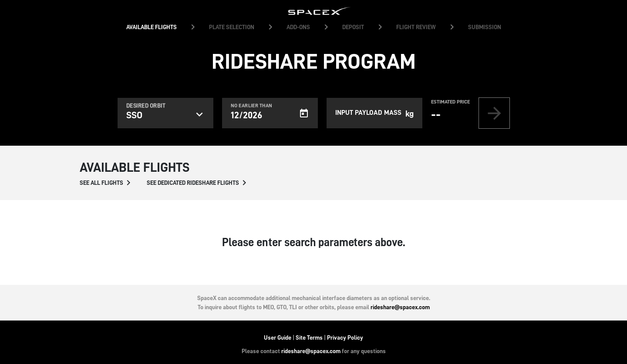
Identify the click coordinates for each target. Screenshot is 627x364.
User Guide (278, 337)
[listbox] (165, 115)
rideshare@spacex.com (400, 307)
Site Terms (309, 337)
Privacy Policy (345, 337)
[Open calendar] (304, 114)
